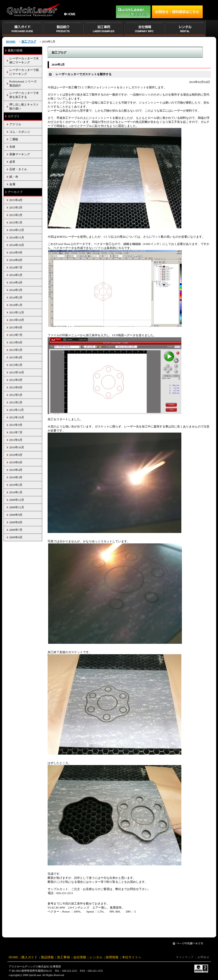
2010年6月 (16, 462)
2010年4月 (16, 470)
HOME (14, 957)
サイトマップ (185, 957)
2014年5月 (16, 275)
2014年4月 (16, 282)
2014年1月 (16, 305)
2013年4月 (16, 357)
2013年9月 (16, 327)
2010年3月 (16, 477)
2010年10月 (17, 447)
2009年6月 (16, 537)
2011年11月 (17, 410)
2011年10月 (17, 417)
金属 (12, 184)
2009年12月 (17, 500)
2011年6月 (16, 440)
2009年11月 (17, 507)
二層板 (14, 139)
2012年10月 (17, 372)
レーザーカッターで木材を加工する (24, 95)
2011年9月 (16, 425)
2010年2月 (16, 485)
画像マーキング (20, 154)
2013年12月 (17, 312)
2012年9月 (16, 380)
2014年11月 (17, 237)
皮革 (12, 162)
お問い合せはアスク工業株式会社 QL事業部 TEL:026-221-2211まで (177, 12)
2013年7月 (16, 335)
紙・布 (14, 177)
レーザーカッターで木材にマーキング (24, 60)
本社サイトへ (132, 957)
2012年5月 (16, 395)
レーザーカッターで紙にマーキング (24, 72)
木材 (12, 147)
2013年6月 (16, 342)
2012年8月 (16, 387)
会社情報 (80, 957)
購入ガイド (29, 957)
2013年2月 (16, 365)
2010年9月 (16, 455)
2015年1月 (16, 222)
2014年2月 (16, 297)
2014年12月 (17, 230)
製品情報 (47, 957)
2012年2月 (16, 402)
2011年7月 (16, 432)
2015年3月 (16, 207)
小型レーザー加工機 (33, 10)
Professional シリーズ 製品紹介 (24, 83)
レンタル (96, 957)
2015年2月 (16, 215)
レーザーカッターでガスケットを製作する (84, 74)
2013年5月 (16, 350)
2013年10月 (17, 320)
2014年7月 (16, 267)
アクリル (15, 124)
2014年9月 (16, 252)
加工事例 (63, 957)
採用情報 (112, 957)
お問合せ (204, 957)
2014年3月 (16, 290)
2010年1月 (16, 492)
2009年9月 (16, 515)
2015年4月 (16, 200)
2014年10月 (17, 245)
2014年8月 (16, 260)
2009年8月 (16, 522)
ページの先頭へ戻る (188, 944)
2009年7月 (16, 530)
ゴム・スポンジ (20, 132)
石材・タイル (18, 169)
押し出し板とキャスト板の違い (24, 106)
